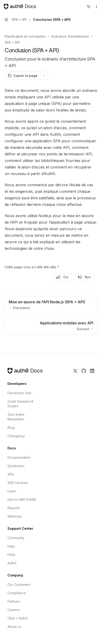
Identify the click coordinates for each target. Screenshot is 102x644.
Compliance (17, 593)
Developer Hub (19, 393)
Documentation (19, 457)
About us (14, 627)
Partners (14, 601)
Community (16, 538)
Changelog (16, 436)
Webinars (15, 516)
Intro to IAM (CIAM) (22, 499)
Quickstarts (16, 466)
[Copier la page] (22, 76)
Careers (14, 610)
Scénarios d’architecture (70, 36)
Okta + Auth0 (18, 618)
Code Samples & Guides (20, 404)
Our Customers (19, 585)
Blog (11, 428)
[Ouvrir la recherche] (80, 7)
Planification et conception (25, 36)
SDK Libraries (18, 483)
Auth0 (12, 563)
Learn (12, 491)
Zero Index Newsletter (16, 417)
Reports (14, 508)
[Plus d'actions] (44, 76)
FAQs (11, 555)
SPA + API (12, 42)
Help (11, 546)
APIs (11, 474)
